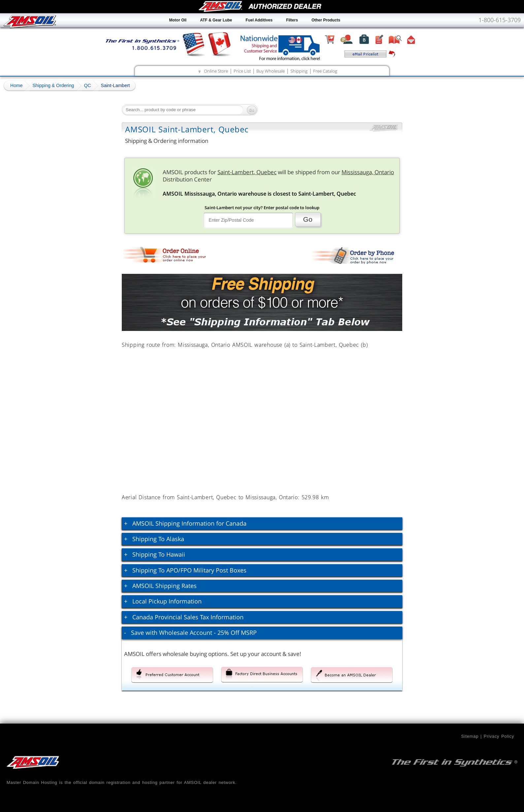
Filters (292, 20)
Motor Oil (178, 20)
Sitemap (470, 736)
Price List (242, 71)
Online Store (216, 71)
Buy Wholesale (271, 71)
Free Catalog (325, 71)
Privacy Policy (499, 736)
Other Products (326, 20)
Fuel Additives (259, 20)
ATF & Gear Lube (216, 20)
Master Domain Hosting (32, 782)
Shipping (299, 71)
